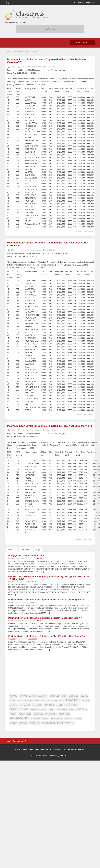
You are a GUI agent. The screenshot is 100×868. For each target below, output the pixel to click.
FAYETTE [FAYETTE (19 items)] (59, 700)
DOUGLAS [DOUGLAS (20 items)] (48, 700)
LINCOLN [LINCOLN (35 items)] (81, 709)
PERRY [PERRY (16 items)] (45, 719)
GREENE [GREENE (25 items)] (25, 705)
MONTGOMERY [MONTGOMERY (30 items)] (19, 718)
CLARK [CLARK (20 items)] (84, 696)
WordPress (64, 756)
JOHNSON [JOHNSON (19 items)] (34, 710)
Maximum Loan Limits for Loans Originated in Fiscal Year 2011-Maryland (50, 426)
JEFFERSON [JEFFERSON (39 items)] (18, 709)
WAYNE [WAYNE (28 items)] (70, 723)
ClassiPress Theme (39, 756)
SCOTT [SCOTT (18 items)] (78, 718)
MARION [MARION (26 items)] (38, 714)
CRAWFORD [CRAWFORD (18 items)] (34, 700)
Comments (26, 550)
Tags (38, 550)
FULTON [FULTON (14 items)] (86, 701)
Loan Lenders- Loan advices (31, 67)
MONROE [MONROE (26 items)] (64, 714)
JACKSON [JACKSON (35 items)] (72, 705)
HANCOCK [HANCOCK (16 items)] (49, 705)
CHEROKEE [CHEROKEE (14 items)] (73, 696)
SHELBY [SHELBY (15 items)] (13, 723)
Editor (13, 67)
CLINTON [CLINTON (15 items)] (22, 701)
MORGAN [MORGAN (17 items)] (35, 719)
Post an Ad (82, 43)
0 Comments (37, 558)
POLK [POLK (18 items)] (60, 718)
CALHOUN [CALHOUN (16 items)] (43, 696)
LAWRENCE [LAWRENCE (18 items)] (61, 710)
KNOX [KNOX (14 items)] (44, 710)
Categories (18, 741)
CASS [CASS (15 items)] (64, 696)
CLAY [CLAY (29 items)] (13, 700)
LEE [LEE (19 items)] (71, 710)
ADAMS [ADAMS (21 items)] (14, 696)
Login (91, 2)
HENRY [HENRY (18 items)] (60, 705)
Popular (12, 550)
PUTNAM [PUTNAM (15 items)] (68, 719)
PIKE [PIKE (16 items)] (53, 719)
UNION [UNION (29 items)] (23, 723)
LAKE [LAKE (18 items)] (51, 710)
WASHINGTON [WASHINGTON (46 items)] (52, 723)
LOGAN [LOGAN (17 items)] (13, 714)
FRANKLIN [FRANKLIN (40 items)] (73, 700)
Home (8, 52)
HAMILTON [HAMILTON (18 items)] (37, 705)
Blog (27, 741)
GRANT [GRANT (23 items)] (14, 705)
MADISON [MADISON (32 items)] (25, 714)
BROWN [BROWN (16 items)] (23, 696)
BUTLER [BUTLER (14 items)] (32, 696)
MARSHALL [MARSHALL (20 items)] (51, 714)
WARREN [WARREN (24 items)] (34, 723)
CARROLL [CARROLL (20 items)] (54, 696)
